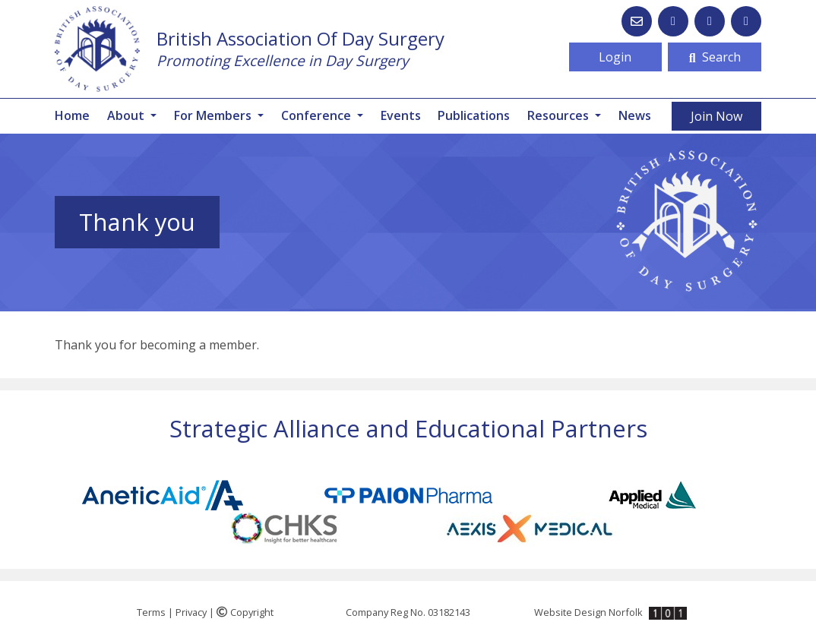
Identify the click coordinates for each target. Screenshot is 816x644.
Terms (151, 612)
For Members (214, 115)
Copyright (245, 612)
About (127, 115)
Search (715, 57)
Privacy (191, 612)
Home (72, 115)
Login (615, 57)
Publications (474, 115)
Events (401, 115)
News (635, 115)
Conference (318, 115)
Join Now (716, 116)
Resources (560, 115)
